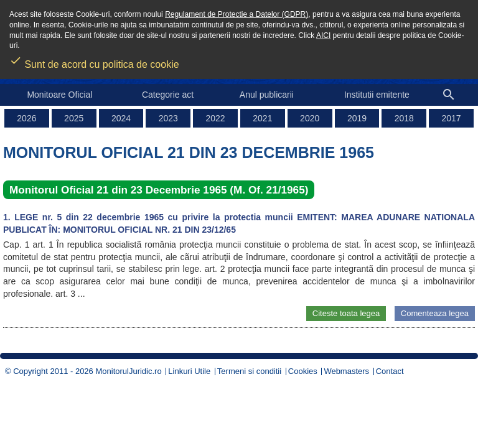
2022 (216, 118)
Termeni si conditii (249, 371)
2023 (168, 118)
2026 (26, 118)
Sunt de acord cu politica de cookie (94, 60)
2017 (452, 118)
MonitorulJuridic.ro (128, 371)
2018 (404, 118)
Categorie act (168, 95)
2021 (262, 118)
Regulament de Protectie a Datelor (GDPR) (237, 14)
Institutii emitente (377, 95)
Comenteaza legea (435, 313)
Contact (390, 371)
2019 (357, 118)
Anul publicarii (267, 95)
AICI (323, 35)
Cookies (303, 371)
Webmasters (346, 371)
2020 (310, 118)
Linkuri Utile (189, 371)
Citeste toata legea (346, 313)
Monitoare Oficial (59, 95)
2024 (121, 118)
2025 (74, 118)
